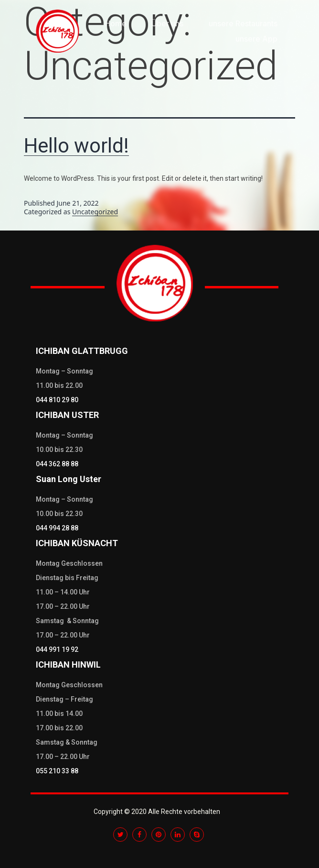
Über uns (167, 23)
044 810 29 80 (57, 400)
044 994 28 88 (57, 528)
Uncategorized (95, 212)
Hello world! (76, 146)
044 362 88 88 (57, 464)
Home (116, 23)
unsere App (256, 39)
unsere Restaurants (243, 23)
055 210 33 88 (57, 771)
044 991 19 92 (57, 649)
